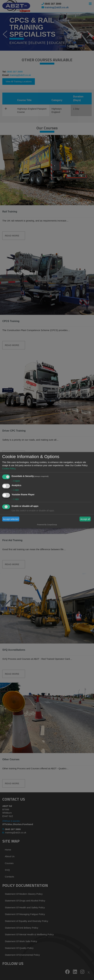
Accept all (85, 519)
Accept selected (11, 519)
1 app (15, 490)
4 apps (16, 481)
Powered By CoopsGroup (47, 525)
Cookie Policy (9, 468)
